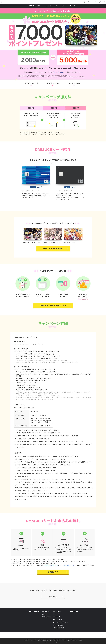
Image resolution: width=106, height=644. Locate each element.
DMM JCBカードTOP (34, 612)
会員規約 (39, 640)
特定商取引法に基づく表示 (59, 640)
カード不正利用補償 (58, 625)
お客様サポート (74, 612)
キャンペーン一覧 (46, 617)
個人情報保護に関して (47, 640)
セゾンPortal (56, 614)
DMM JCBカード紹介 (53, 83)
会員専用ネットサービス (51, 565)
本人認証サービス (69, 565)
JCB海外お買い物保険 (59, 628)
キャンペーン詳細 (59, 72)
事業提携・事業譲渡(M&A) (71, 640)
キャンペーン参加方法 (32, 83)
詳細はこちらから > (83, 299)
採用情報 (80, 640)
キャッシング (57, 617)
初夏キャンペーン (46, 614)
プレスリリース (33, 640)
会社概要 (27, 640)
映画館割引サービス (58, 620)
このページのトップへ (100, 637)
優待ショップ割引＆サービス (60, 622)
